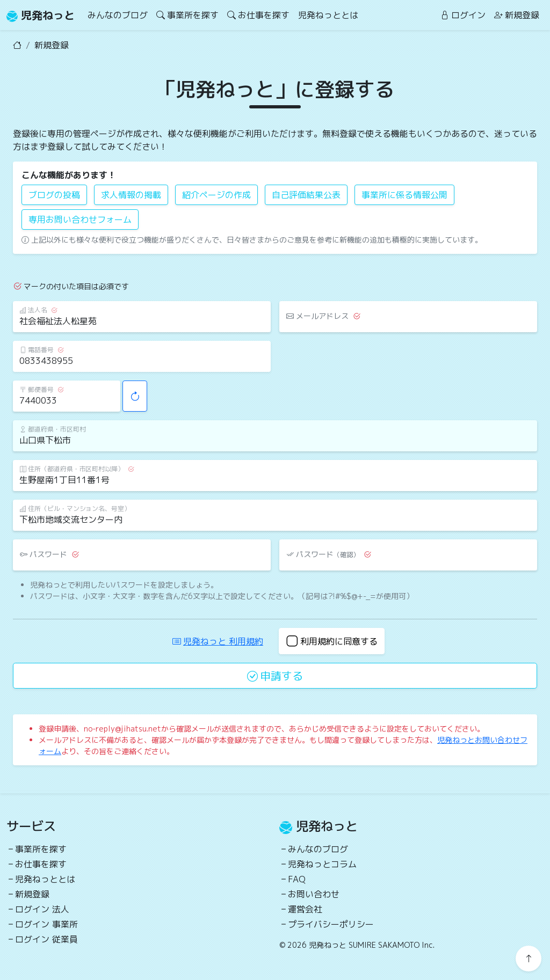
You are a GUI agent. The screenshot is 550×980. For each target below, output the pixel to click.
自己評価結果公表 (306, 195)
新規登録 (517, 15)
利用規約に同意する (332, 641)
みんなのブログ (118, 15)
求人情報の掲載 (131, 195)
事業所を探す (187, 15)
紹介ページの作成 (216, 195)
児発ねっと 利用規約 (218, 641)
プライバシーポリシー (331, 924)
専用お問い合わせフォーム (80, 220)
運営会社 (305, 909)
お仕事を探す (258, 15)
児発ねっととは (328, 15)
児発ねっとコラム (322, 864)
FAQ (297, 879)
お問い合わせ (314, 894)
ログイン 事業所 (46, 924)
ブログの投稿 (54, 195)
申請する (275, 676)
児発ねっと (41, 15)
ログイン (463, 15)
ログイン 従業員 (46, 939)
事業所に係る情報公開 (404, 195)
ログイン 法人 (42, 909)
